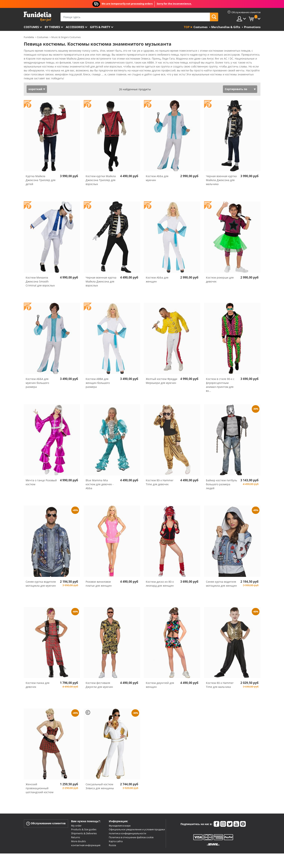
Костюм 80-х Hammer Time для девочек (160, 476)
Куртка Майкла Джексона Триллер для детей (41, 173)
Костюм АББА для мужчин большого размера (37, 376)
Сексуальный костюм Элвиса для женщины (100, 780)
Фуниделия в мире (120, 819)
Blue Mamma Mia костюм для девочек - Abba (100, 478)
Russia (112, 839)
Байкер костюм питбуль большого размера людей (221, 478)
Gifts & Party (100, 27)
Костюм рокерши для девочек (220, 273)
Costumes (31, 27)
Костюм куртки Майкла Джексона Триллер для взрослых (101, 173)
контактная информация (86, 839)
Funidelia (29, 37)
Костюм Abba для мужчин (157, 171)
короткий (35, 82)
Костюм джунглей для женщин (160, 678)
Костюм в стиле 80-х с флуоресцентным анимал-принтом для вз (220, 378)
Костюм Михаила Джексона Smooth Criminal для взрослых (40, 275)
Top (187, 27)
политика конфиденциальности (127, 827)
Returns (76, 831)
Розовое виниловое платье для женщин (99, 577)
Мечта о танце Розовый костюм (41, 476)
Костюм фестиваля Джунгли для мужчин (99, 678)
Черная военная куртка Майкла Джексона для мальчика (221, 173)
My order (76, 819)
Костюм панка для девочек (38, 678)
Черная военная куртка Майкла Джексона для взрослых (101, 275)
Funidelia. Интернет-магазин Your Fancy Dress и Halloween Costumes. (37, 17)
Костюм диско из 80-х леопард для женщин (160, 577)
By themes (52, 27)
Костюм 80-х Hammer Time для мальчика (220, 678)
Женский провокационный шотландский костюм (40, 782)
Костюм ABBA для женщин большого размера (98, 376)
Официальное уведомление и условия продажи (137, 823)
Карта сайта (116, 835)
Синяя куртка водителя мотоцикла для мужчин (41, 577)
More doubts (78, 835)
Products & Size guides (84, 823)
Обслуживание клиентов (46, 817)
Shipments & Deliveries (84, 827)
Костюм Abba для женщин (157, 273)
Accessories (75, 27)
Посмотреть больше (41, 71)
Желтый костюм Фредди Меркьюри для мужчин (162, 374)
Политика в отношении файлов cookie (131, 831)
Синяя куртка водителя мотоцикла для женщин (221, 577)
